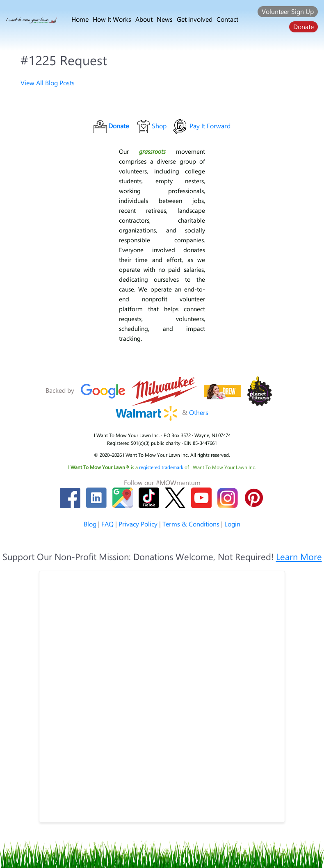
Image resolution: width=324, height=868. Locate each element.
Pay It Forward (210, 126)
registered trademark (162, 467)
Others (199, 412)
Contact (227, 19)
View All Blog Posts (48, 83)
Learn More (299, 556)
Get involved (195, 19)
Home (80, 19)
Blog (90, 524)
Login (232, 524)
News (165, 19)
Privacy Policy (138, 524)
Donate (303, 26)
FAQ (107, 524)
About (144, 19)
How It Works (112, 19)
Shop (159, 126)
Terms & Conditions (191, 524)
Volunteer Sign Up (288, 11)
